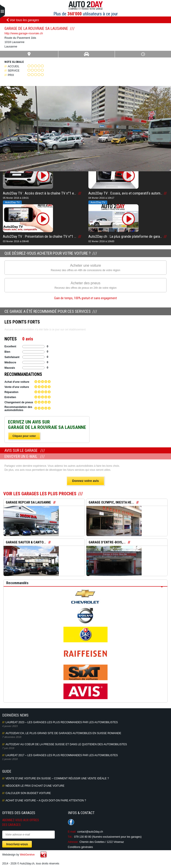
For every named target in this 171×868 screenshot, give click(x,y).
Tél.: (70, 837)
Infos (86, 54)
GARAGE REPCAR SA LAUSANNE (28, 502)
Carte (29, 54)
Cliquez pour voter (24, 436)
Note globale (14, 62)
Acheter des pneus (85, 286)
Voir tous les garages (24, 20)
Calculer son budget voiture (28, 793)
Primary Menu (2, 12)
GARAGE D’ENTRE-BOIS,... (107, 542)
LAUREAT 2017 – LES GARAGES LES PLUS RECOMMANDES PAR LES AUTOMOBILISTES (62, 755)
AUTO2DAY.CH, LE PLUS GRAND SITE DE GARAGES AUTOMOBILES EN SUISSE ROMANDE (63, 733)
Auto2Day (86, 6)
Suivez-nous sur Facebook (71, 822)
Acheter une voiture (85, 268)
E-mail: (72, 832)
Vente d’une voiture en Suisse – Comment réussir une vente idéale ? (57, 778)
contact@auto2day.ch (90, 832)
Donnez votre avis (85, 481)
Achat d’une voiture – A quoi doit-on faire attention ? (46, 800)
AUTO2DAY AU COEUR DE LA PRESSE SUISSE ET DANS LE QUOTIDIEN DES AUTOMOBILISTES (66, 744)
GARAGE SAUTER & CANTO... (26, 542)
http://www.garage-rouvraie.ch (24, 33)
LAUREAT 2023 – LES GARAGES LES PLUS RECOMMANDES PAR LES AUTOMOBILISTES (62, 722)
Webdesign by (18, 855)
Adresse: (73, 842)
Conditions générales (80, 847)
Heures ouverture (143, 54)
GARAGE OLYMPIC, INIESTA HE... (111, 502)
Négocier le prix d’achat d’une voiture (35, 786)
